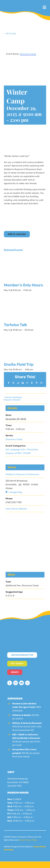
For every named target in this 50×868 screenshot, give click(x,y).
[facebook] (10, 683)
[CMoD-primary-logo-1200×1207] (11, 3)
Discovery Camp (14, 439)
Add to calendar (17, 234)
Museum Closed (12, 400)
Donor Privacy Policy (28, 840)
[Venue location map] (25, 537)
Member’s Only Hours (23, 285)
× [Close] (44, 41)
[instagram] (16, 683)
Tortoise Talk (15, 325)
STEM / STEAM (23, 453)
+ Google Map (15, 492)
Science (10, 453)
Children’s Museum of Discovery (22, 474)
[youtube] (22, 683)
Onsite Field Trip (19, 364)
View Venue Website (16, 509)
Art (7, 449)
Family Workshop (14, 397)
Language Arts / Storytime (24, 449)
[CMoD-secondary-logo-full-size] (25, 629)
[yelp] (27, 683)
